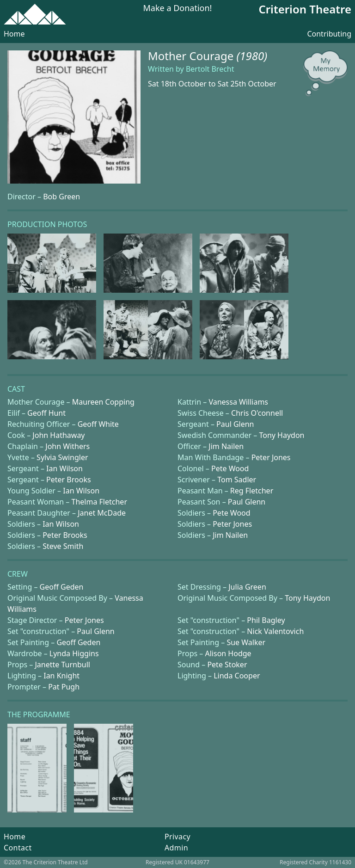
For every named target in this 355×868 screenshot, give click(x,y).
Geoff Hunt (46, 413)
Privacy (177, 837)
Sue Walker (246, 642)
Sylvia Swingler (62, 457)
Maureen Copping (103, 402)
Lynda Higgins (74, 653)
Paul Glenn (235, 424)
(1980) (252, 56)
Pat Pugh (64, 687)
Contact (18, 848)
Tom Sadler (237, 480)
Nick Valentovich (275, 631)
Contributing (329, 34)
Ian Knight (61, 676)
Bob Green (61, 197)
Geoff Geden (62, 587)
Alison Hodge (228, 653)
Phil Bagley (266, 620)
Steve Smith (63, 546)
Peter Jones (271, 457)
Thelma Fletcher (99, 502)
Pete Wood (230, 468)
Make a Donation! (178, 9)
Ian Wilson (64, 468)
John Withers (67, 446)
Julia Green (247, 587)
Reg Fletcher (252, 491)
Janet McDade (102, 513)
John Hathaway (58, 435)
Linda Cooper (237, 676)
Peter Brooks (69, 480)
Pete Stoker (227, 665)
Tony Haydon (282, 435)
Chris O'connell (257, 413)
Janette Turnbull (62, 665)
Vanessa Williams (238, 402)
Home (14, 34)
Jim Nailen (226, 446)
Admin (176, 848)
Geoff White (98, 424)
